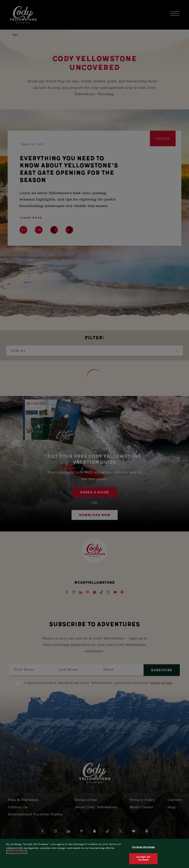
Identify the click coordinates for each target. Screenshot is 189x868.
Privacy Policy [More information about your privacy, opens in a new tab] (17, 852)
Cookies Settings (143, 847)
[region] (94, 853)
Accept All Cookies (143, 859)
